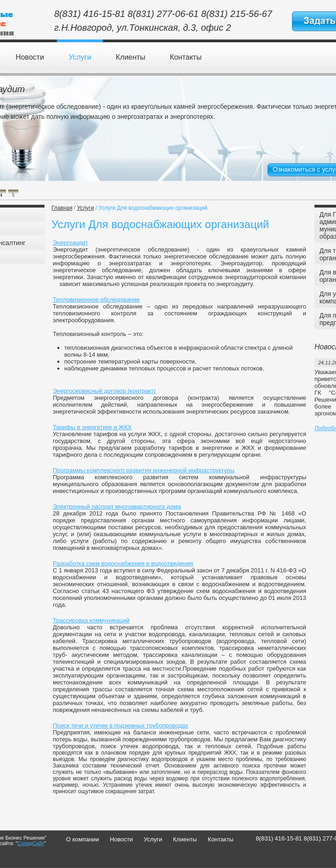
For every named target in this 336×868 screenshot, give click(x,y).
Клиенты (130, 57)
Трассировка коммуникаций (91, 620)
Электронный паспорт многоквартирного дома (117, 507)
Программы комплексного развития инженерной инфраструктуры (144, 470)
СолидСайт (31, 843)
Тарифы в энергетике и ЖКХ (92, 427)
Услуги (80, 57)
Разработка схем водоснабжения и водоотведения (123, 563)
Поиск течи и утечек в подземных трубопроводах (120, 725)
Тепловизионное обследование (96, 300)
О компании (83, 839)
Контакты (186, 57)
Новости (30, 57)
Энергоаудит (70, 243)
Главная (62, 208)
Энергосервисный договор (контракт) (104, 391)
